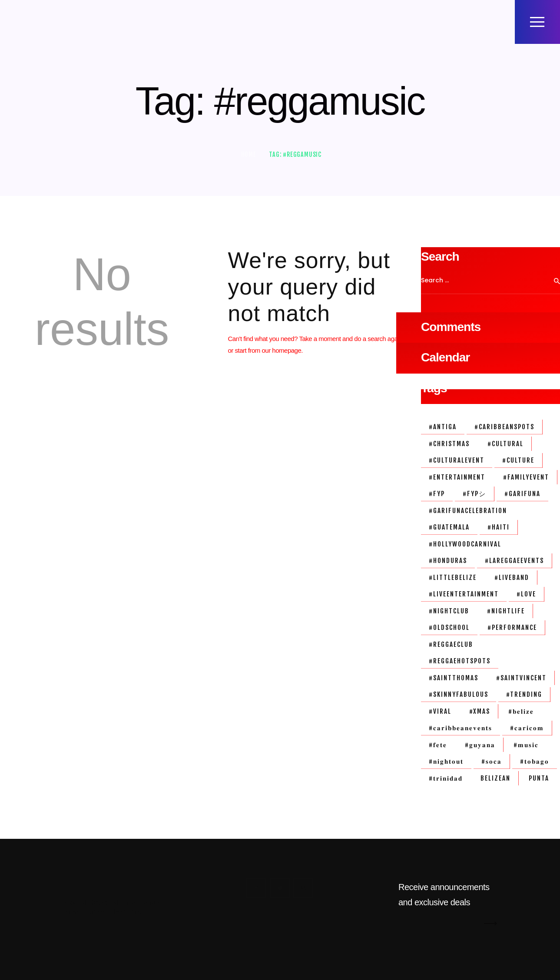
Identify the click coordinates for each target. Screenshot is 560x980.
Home (249, 154)
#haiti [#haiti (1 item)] (499, 527)
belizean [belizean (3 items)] (495, 778)
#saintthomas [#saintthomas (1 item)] (454, 678)
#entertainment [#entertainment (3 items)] (457, 477)
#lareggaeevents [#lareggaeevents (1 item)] (514, 561)
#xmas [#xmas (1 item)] (480, 711)
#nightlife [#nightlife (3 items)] (506, 611)
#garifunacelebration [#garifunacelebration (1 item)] (468, 511)
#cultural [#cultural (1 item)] (505, 444)
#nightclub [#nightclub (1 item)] (449, 611)
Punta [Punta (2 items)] (539, 778)
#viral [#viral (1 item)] (440, 711)
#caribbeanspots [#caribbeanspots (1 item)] (504, 427)
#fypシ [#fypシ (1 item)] (474, 494)
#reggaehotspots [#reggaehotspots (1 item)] (460, 661)
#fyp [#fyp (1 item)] (437, 494)
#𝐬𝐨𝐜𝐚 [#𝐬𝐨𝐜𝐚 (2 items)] (492, 761)
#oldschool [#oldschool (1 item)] (449, 627)
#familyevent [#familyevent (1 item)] (526, 477)
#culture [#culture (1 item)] (518, 460)
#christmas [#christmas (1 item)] (449, 444)
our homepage (282, 350)
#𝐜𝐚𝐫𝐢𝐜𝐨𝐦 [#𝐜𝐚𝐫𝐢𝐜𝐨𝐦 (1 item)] (527, 728)
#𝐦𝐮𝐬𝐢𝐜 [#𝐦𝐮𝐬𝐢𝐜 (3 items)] (526, 745)
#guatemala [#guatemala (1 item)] (449, 527)
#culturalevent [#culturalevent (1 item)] (457, 460)
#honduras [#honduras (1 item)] (448, 561)
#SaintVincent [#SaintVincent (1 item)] (521, 678)
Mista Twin (76, 903)
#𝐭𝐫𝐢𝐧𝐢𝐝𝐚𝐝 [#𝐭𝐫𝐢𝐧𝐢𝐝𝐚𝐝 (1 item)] (446, 778)
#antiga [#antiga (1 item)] (443, 427)
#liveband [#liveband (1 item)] (512, 578)
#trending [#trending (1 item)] (524, 694)
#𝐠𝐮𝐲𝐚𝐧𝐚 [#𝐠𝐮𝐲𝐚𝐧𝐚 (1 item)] (480, 745)
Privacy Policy (126, 912)
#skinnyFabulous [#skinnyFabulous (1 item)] (459, 694)
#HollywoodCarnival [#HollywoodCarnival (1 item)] (465, 544)
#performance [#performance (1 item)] (512, 627)
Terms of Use (80, 912)
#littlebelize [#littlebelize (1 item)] (453, 578)
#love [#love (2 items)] (526, 594)
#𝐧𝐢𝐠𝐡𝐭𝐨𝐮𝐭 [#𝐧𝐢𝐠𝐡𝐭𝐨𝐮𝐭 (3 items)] (446, 761)
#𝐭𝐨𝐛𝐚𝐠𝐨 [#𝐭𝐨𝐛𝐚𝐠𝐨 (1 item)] (535, 761)
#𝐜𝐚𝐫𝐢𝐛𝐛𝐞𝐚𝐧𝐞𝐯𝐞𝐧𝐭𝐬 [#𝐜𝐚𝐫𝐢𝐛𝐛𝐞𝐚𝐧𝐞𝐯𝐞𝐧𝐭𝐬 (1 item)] (461, 728)
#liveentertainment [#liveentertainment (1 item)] (464, 594)
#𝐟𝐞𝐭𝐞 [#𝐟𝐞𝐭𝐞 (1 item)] (438, 745)
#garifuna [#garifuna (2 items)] (522, 494)
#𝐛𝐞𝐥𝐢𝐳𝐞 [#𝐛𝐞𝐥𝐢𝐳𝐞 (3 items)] (521, 711)
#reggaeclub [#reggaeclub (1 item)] (451, 644)
